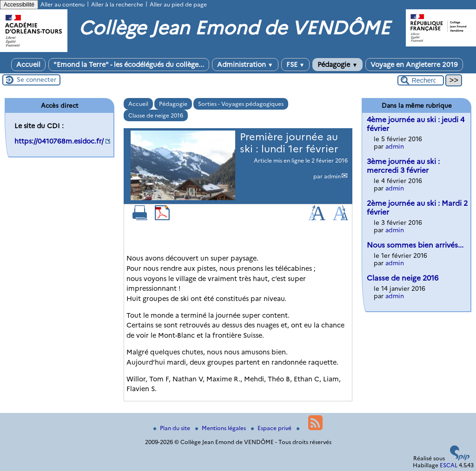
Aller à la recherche (117, 4)
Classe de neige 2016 (156, 115)
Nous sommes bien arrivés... (415, 245)
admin (332, 176)
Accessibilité (19, 5)
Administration (245, 65)
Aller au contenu (63, 4)
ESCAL (449, 465)
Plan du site (172, 428)
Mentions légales (221, 428)
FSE (296, 65)
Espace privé (272, 428)
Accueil (28, 65)
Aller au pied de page (178, 4)
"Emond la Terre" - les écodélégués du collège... (129, 65)
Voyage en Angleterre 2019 (414, 65)
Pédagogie (337, 65)
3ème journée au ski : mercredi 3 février (403, 166)
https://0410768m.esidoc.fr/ (59, 141)
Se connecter (36, 79)
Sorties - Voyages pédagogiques (241, 104)
